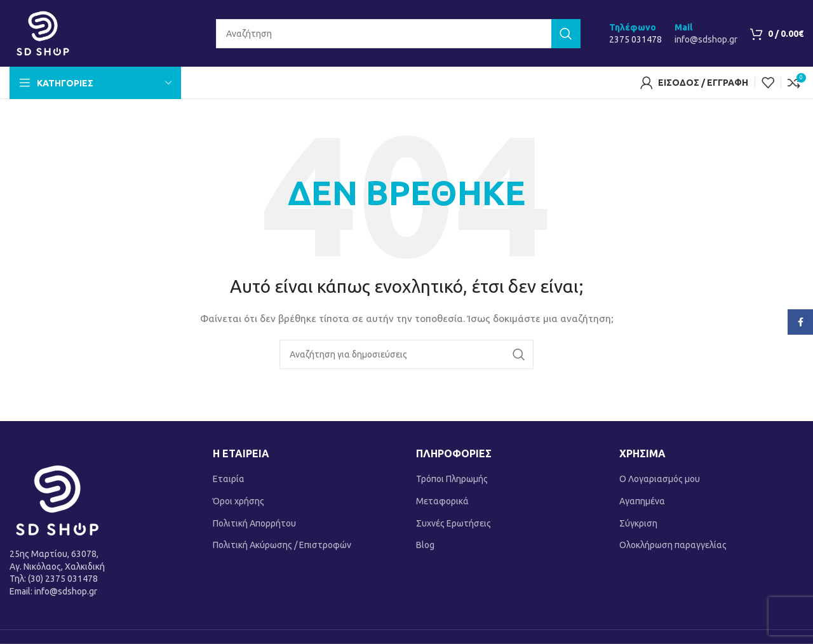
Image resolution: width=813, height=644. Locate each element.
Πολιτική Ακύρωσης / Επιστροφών (282, 545)
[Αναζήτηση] (398, 34)
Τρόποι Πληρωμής (452, 479)
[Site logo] (43, 32)
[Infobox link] (635, 34)
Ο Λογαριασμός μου (660, 479)
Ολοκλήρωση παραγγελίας (673, 545)
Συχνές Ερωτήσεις (454, 523)
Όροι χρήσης (239, 501)
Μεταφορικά (442, 501)
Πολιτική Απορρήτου (254, 523)
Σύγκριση (638, 523)
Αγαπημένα (642, 501)
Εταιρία (229, 479)
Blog (425, 545)
